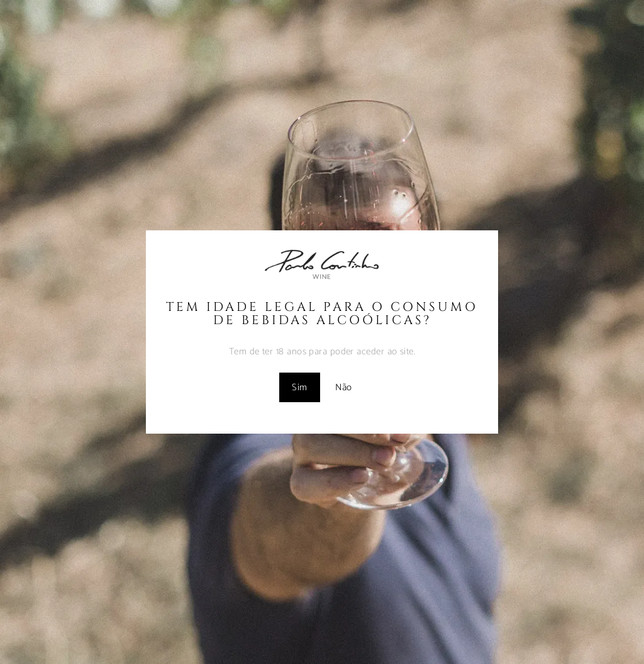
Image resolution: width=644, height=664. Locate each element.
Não (343, 387)
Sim (299, 387)
